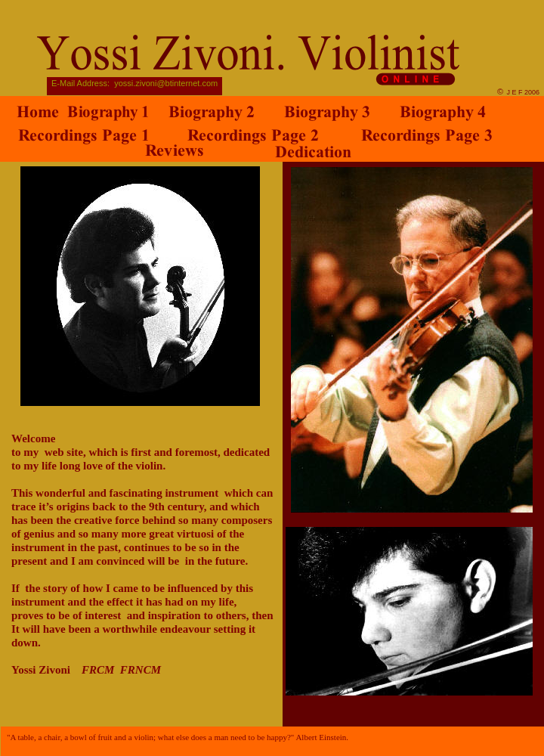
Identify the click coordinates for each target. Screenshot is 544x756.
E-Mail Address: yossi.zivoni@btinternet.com (134, 83)
